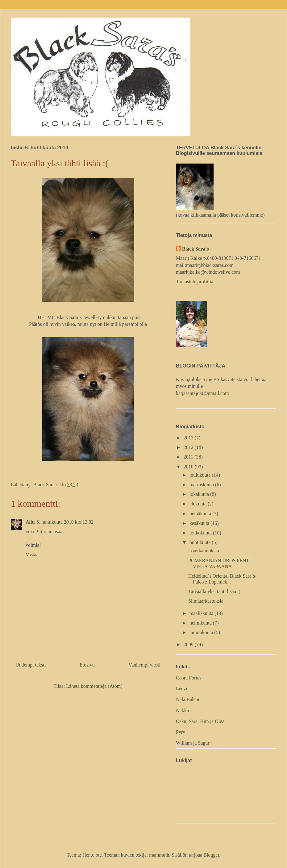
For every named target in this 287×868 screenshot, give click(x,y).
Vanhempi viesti (144, 665)
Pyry (181, 732)
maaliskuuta (202, 613)
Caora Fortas (189, 678)
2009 (189, 644)
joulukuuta (201, 475)
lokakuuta (200, 494)
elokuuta (199, 504)
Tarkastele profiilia (195, 282)
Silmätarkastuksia (206, 601)
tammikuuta (202, 632)
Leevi (181, 689)
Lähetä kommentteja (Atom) (94, 686)
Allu (30, 522)
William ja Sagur (193, 743)
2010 (189, 467)
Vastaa (32, 555)
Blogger (211, 855)
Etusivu (87, 665)
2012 (189, 447)
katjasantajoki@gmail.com (202, 393)
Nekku (183, 710)
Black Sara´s (195, 249)
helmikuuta (201, 623)
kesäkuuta (200, 523)
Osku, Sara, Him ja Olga (200, 721)
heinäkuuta (201, 514)
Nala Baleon (188, 699)
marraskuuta (202, 485)
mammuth (159, 855)
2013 (189, 438)
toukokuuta (201, 533)
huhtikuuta (201, 542)
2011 (189, 457)
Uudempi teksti (31, 665)
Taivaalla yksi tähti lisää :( (214, 591)
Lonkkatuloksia (204, 551)
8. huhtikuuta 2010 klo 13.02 (65, 522)
